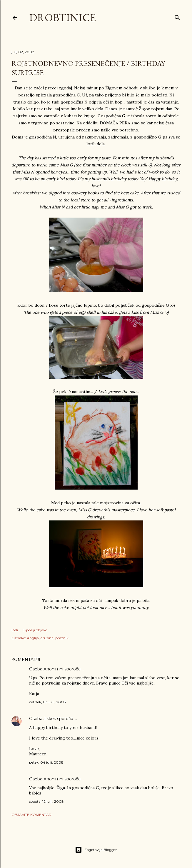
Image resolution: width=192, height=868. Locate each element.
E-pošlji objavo (35, 630)
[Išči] (177, 16)
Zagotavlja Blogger (96, 850)
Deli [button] (15, 630)
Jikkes (50, 719)
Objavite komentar (31, 815)
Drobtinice (62, 17)
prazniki (62, 638)
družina (47, 638)
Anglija (33, 638)
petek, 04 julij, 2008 (46, 762)
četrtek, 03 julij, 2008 (47, 702)
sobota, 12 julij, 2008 (46, 801)
